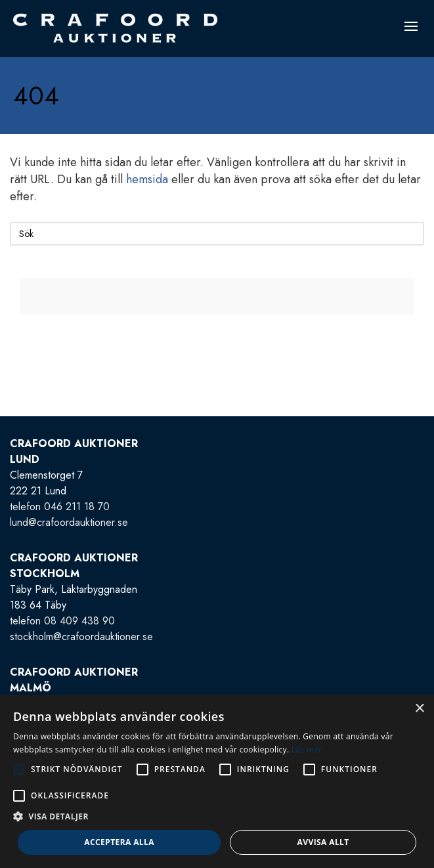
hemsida (147, 179)
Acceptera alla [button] (119, 842)
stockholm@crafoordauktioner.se (81, 637)
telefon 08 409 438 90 (62, 621)
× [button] (419, 709)
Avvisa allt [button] (323, 842)
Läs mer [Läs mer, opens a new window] (307, 749)
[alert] (217, 781)
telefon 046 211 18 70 (60, 507)
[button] (217, 817)
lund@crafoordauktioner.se (69, 522)
